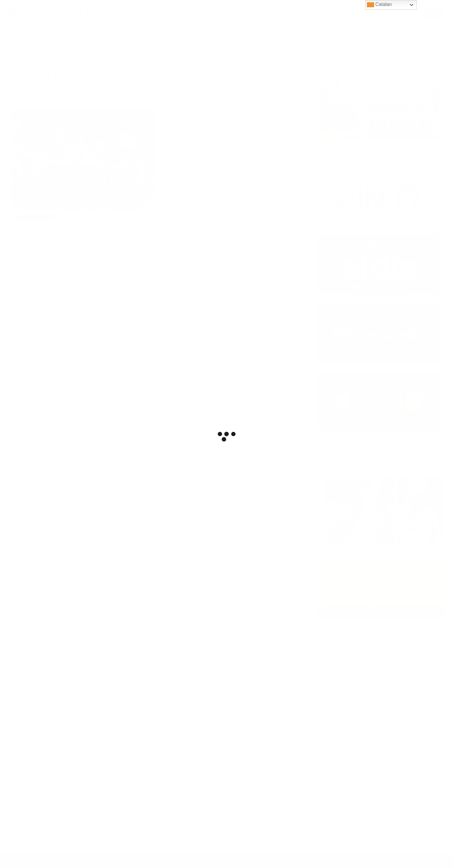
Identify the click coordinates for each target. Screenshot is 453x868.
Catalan (379, 5)
